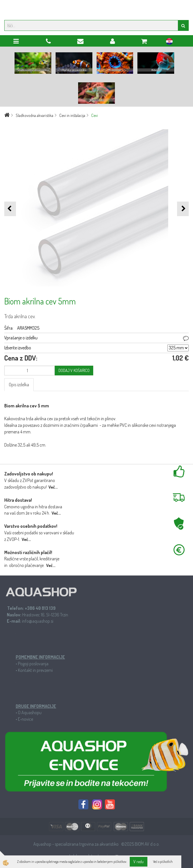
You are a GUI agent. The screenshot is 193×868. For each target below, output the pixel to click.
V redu (139, 862)
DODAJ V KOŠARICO (74, 370)
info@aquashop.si (38, 621)
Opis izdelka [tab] (19, 385)
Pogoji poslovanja (33, 664)
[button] (183, 209)
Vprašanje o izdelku (21, 338)
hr (169, 42)
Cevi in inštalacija (72, 115)
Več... (53, 487)
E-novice (26, 719)
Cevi (95, 115)
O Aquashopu (30, 712)
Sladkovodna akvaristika (34, 115)
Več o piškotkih (163, 862)
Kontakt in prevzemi (35, 670)
